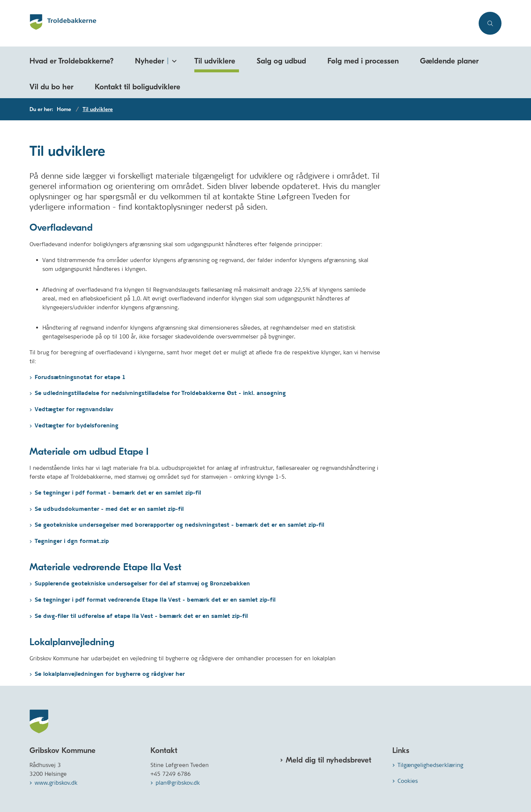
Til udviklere (215, 61)
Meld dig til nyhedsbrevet (329, 760)
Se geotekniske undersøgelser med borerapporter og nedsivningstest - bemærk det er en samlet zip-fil (179, 525)
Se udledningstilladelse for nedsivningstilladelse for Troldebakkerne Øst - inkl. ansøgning (160, 393)
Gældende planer (449, 61)
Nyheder (150, 61)
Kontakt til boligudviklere (138, 87)
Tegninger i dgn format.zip (72, 541)
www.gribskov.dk (56, 783)
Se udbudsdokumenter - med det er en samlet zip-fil (109, 509)
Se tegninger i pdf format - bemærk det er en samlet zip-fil (118, 493)
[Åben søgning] (490, 23)
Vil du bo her (51, 87)
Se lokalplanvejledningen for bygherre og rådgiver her (110, 674)
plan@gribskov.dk (178, 783)
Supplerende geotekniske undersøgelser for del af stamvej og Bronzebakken (142, 584)
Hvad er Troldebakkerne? (72, 61)
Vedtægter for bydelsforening (77, 426)
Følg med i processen (363, 61)
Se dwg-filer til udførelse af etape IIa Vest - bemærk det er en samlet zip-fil (141, 616)
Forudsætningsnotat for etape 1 (80, 377)
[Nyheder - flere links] (173, 60)
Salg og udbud (281, 61)
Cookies (408, 781)
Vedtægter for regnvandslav (74, 410)
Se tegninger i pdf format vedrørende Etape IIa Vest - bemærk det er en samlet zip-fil (155, 600)
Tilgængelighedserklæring (430, 765)
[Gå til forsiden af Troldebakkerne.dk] (252, 23)
